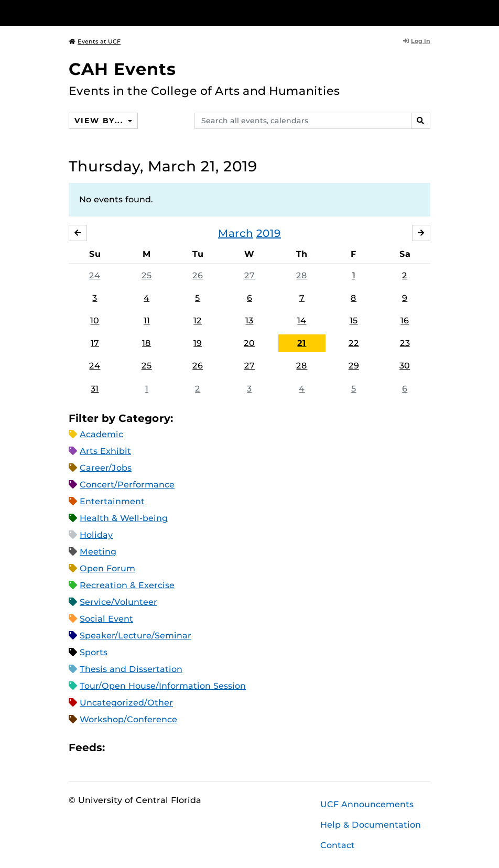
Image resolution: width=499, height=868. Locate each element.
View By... (100, 121)
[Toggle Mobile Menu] (428, 12)
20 (249, 343)
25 (147, 275)
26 (198, 275)
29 (354, 366)
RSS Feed (154, 747)
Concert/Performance (127, 485)
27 (249, 275)
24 (95, 275)
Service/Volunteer (118, 602)
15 (354, 321)
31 (95, 389)
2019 (269, 233)
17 (95, 343)
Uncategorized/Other (126, 703)
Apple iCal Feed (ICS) (118, 747)
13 (249, 321)
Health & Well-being (124, 518)
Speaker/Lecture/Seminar (135, 636)
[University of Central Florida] (138, 13)
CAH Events (122, 69)
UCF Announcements (367, 804)
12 (198, 321)
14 (302, 321)
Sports (94, 652)
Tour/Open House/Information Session (163, 686)
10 (95, 321)
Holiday (96, 535)
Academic (101, 434)
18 (147, 343)
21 (302, 343)
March (236, 233)
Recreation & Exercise (127, 585)
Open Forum (107, 568)
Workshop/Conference (128, 719)
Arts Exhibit (105, 451)
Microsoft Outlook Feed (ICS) (136, 747)
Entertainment (112, 501)
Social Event (106, 619)
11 (147, 321)
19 (198, 343)
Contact (338, 845)
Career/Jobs (106, 468)
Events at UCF (95, 41)
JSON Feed (190, 747)
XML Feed (172, 747)
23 (405, 343)
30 (405, 366)
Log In (417, 41)
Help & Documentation (371, 825)
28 (302, 275)
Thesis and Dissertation (131, 669)
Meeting (98, 552)
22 (354, 343)
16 (405, 321)
